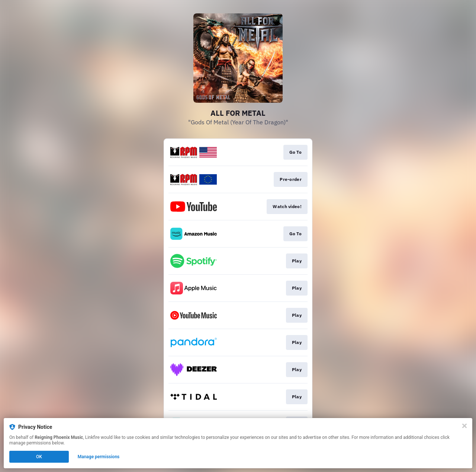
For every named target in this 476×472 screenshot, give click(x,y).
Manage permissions (99, 457)
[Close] (464, 426)
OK (39, 457)
